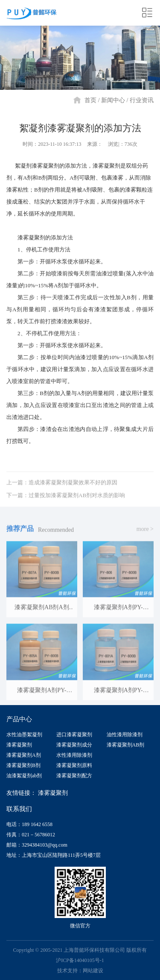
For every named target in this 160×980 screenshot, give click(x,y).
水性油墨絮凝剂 (24, 735)
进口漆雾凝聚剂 (74, 735)
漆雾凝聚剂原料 (74, 765)
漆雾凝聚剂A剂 (24, 755)
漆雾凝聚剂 (19, 745)
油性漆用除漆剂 (125, 735)
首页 (90, 100)
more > (145, 542)
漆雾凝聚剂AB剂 (126, 745)
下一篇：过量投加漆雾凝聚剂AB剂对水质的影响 (66, 508)
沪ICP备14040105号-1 (80, 960)
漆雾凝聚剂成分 (74, 745)
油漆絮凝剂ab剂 (24, 776)
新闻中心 (113, 100)
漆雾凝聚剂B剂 (23, 765)
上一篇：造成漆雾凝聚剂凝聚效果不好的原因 (62, 495)
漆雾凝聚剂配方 (74, 776)
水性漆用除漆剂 (74, 755)
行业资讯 (142, 100)
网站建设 (93, 971)
